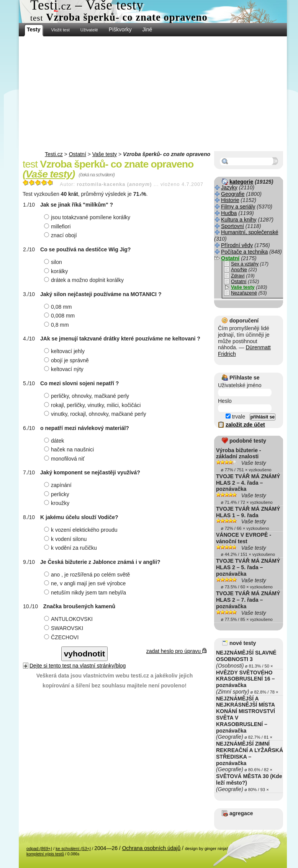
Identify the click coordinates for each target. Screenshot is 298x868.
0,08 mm (59, 307)
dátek (55, 441)
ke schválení (73, 848)
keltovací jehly (65, 351)
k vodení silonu (66, 539)
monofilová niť (65, 459)
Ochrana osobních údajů (151, 848)
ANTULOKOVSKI (69, 619)
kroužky (58, 503)
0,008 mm (60, 316)
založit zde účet (245, 425)
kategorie (241, 182)
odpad (39, 848)
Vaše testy (105, 154)
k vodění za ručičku (71, 548)
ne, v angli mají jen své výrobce (86, 583)
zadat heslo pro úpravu (176, 651)
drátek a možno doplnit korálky (85, 280)
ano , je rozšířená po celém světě (88, 575)
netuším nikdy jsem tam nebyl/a (86, 593)
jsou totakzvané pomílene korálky (88, 217)
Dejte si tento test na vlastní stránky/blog (78, 666)
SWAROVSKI (65, 628)
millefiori (58, 226)
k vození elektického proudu (82, 530)
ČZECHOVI (62, 637)
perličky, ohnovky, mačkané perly (88, 396)
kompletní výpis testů (45, 854)
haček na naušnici (70, 449)
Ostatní (78, 154)
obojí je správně (67, 360)
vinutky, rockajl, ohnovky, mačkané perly (96, 414)
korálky (57, 271)
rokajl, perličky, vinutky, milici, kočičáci (93, 405)
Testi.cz (54, 154)
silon (54, 262)
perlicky (57, 494)
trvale (235, 417)
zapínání (59, 485)
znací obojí (61, 235)
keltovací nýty (65, 369)
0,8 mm (57, 325)
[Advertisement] (153, 94)
